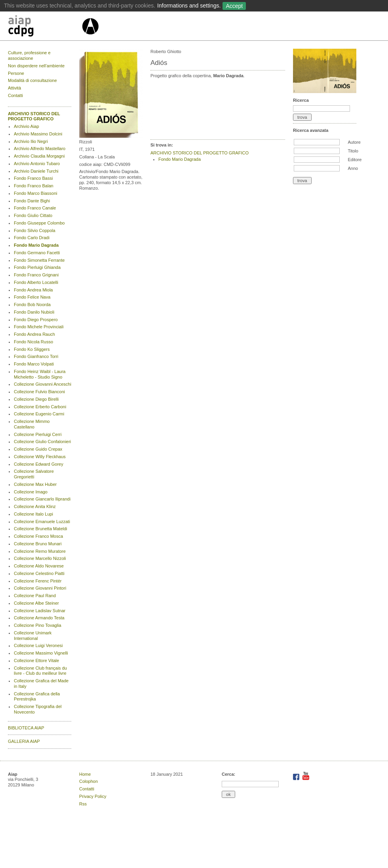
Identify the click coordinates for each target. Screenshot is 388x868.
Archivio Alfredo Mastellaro (40, 148)
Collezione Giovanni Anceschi (43, 384)
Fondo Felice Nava (32, 297)
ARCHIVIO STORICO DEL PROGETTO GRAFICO (34, 116)
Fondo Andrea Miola (33, 290)
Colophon (88, 781)
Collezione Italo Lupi (33, 514)
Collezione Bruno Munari (38, 544)
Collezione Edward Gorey (39, 464)
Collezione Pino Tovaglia (38, 625)
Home (85, 774)
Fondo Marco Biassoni (35, 193)
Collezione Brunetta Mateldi (41, 529)
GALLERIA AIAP (24, 741)
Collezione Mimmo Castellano (32, 424)
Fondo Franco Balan (34, 186)
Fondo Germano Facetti (37, 253)
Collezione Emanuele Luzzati (42, 522)
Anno (353, 168)
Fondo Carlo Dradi (32, 238)
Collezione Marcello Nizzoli (40, 558)
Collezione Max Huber (35, 484)
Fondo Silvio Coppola (35, 230)
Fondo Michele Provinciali (39, 327)
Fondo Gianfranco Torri (36, 356)
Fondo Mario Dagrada (36, 245)
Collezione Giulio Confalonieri (42, 442)
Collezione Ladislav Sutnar (40, 611)
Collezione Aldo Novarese (39, 566)
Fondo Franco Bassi (33, 178)
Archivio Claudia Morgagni (39, 156)
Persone (16, 73)
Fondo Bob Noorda (32, 305)
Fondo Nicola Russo (33, 342)
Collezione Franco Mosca (38, 536)
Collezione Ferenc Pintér (38, 581)
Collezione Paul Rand (35, 596)
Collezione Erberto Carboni (40, 407)
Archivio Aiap (27, 126)
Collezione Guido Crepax (38, 449)
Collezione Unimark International (33, 636)
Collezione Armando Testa (39, 618)
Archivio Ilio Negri (31, 141)
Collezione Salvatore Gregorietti (34, 474)
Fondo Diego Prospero (36, 320)
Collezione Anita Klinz (35, 506)
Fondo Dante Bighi (32, 201)
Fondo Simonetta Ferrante (39, 260)
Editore (355, 160)
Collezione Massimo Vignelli (41, 653)
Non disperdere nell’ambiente (36, 66)
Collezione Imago (31, 492)
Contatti (15, 95)
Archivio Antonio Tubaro (37, 164)
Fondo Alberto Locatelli (36, 282)
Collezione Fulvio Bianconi (39, 392)
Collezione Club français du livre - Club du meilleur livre (40, 671)
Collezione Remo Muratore (40, 551)
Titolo (353, 151)
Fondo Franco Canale (35, 208)
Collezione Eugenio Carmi (39, 414)
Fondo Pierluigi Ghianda (37, 267)
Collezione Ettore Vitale (36, 661)
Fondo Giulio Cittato (33, 215)
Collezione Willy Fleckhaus (40, 457)
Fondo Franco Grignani (36, 275)
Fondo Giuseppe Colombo (39, 223)
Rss (83, 804)
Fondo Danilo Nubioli (34, 312)
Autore (354, 142)
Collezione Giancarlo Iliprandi (42, 499)
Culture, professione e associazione (29, 55)
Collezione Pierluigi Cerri (38, 434)
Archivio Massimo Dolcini (38, 134)
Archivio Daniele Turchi (36, 171)
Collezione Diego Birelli (36, 399)
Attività (14, 88)
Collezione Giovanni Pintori (40, 588)
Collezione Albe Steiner (36, 603)
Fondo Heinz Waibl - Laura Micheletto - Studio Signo (40, 374)
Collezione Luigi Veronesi (38, 645)
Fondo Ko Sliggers (32, 349)
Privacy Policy (93, 796)
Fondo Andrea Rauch (34, 334)
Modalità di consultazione (32, 80)
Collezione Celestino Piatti (39, 573)
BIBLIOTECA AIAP (26, 728)
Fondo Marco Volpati (34, 364)
